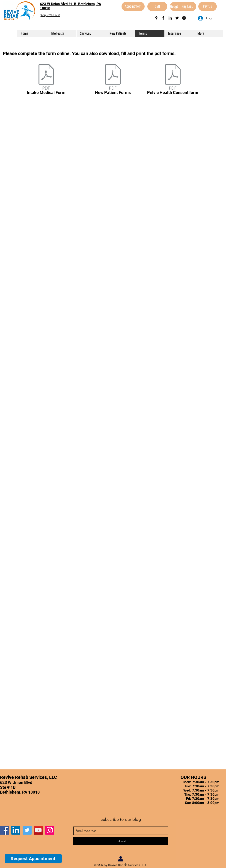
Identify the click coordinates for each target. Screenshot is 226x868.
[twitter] (177, 18)
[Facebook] (4, 830)
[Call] (157, 6)
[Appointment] (133, 6)
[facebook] (163, 18)
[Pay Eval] (187, 6)
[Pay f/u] (208, 6)
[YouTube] (38, 830)
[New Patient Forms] (113, 80)
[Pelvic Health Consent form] (173, 80)
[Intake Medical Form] (46, 80)
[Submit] (121, 841)
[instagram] (184, 18)
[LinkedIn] (16, 830)
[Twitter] (27, 830)
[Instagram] (50, 830)
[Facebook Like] (29, 819)
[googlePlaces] (156, 18)
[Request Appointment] (33, 859)
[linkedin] (170, 18)
